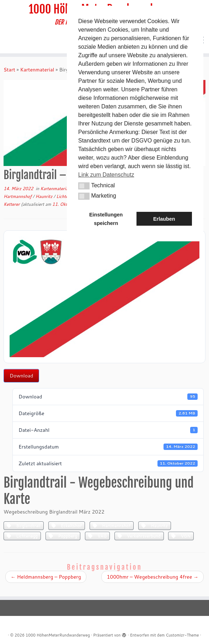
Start (9, 70)
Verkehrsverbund (139, 536)
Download (21, 376)
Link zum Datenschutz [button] (106, 175)
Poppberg (63, 536)
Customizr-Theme (182, 635)
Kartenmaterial (37, 70)
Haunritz (45, 196)
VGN (181, 536)
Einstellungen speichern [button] (106, 219)
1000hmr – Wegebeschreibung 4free (152, 577)
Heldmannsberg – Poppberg (46, 577)
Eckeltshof (67, 525)
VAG (97, 536)
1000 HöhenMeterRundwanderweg (58, 635)
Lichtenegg (22, 536)
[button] (84, 186)
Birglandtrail (24, 525)
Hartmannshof (18, 196)
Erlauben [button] (164, 219)
